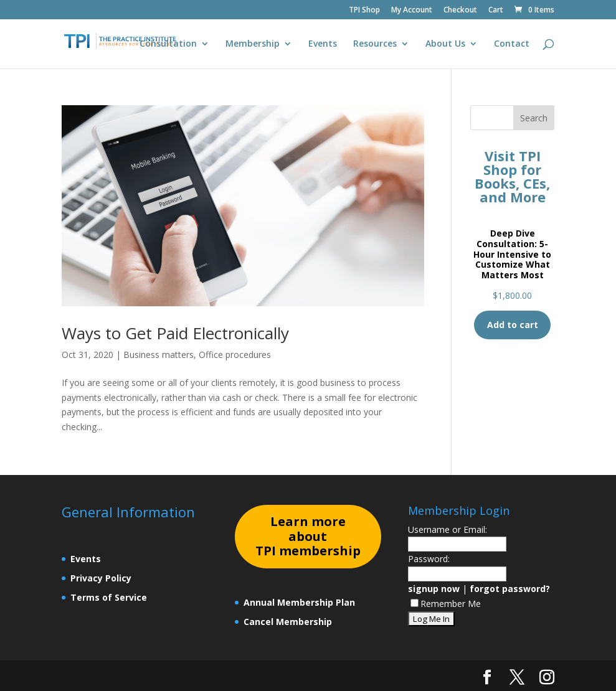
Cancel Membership (288, 622)
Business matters (159, 355)
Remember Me (446, 604)
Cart (496, 11)
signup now (434, 589)
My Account (412, 11)
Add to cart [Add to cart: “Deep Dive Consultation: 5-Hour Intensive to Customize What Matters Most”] (513, 325)
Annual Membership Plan (299, 602)
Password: (429, 559)
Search (534, 118)
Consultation (168, 44)
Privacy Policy (101, 578)
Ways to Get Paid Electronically (175, 333)
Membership (253, 44)
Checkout (460, 11)
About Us (445, 44)
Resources (375, 44)
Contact (512, 44)
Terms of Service (109, 597)
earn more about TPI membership (308, 536)
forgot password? (510, 589)
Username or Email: (448, 529)
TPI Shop (364, 11)
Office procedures (235, 355)
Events (323, 44)
